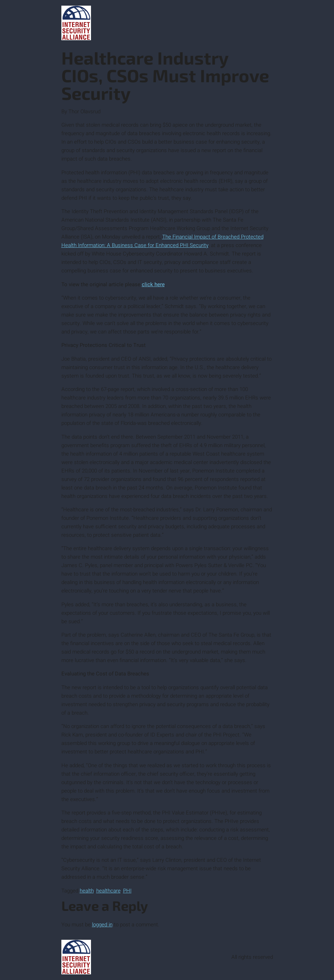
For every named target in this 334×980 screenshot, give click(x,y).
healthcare (108, 891)
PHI (127, 891)
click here (153, 284)
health (87, 891)
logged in (102, 925)
